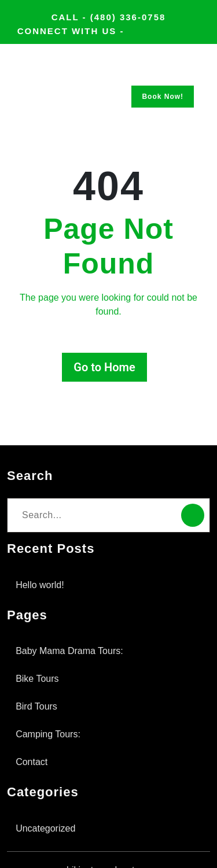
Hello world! (42, 564)
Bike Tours (39, 658)
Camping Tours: (51, 713)
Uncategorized (49, 808)
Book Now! (163, 110)
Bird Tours (38, 686)
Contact (35, 741)
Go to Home (104, 346)
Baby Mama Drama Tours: (75, 630)
